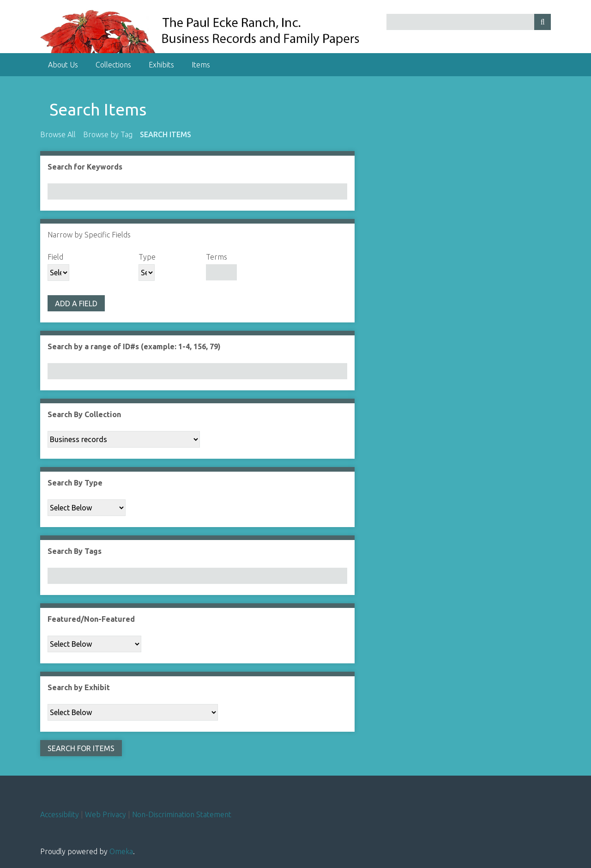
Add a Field (76, 303)
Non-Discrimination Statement (182, 814)
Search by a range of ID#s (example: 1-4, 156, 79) (134, 346)
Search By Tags (75, 551)
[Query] (469, 22)
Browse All (58, 134)
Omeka (121, 851)
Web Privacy (106, 814)
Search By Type (75, 483)
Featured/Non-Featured (91, 619)
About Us (63, 65)
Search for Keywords (85, 167)
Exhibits (161, 65)
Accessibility (60, 814)
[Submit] (543, 22)
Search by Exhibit (79, 687)
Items (201, 65)
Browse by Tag (108, 134)
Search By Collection (84, 414)
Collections (113, 65)
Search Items (166, 134)
